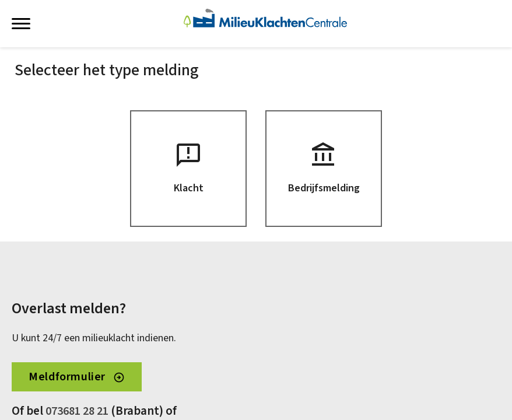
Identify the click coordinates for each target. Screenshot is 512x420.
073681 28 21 (77, 411)
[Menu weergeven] (21, 23)
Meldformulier (76, 377)
